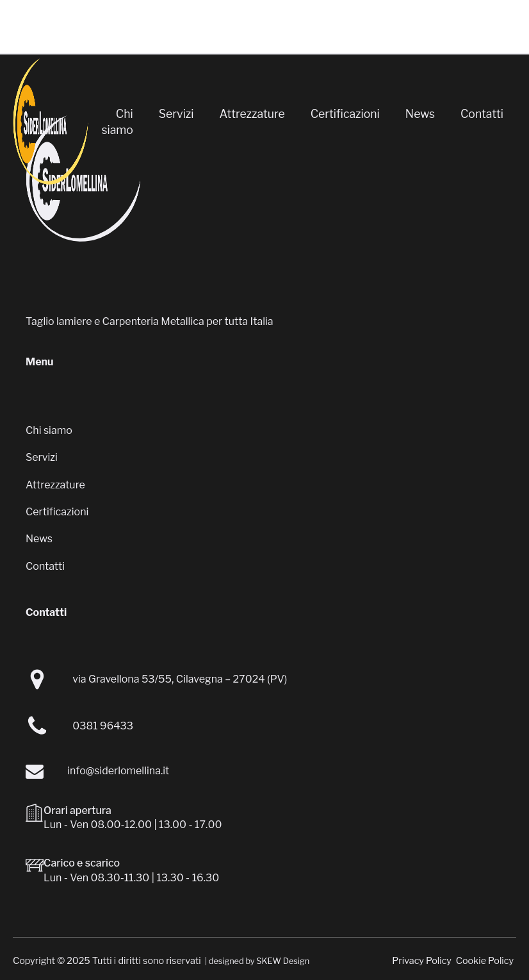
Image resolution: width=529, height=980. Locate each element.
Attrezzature (252, 114)
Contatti (482, 114)
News (420, 114)
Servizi (176, 114)
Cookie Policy (485, 961)
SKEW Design (283, 961)
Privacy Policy (422, 961)
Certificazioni (345, 114)
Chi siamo (117, 122)
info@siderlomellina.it (118, 771)
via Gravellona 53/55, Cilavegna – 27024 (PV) (180, 679)
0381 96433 (103, 726)
